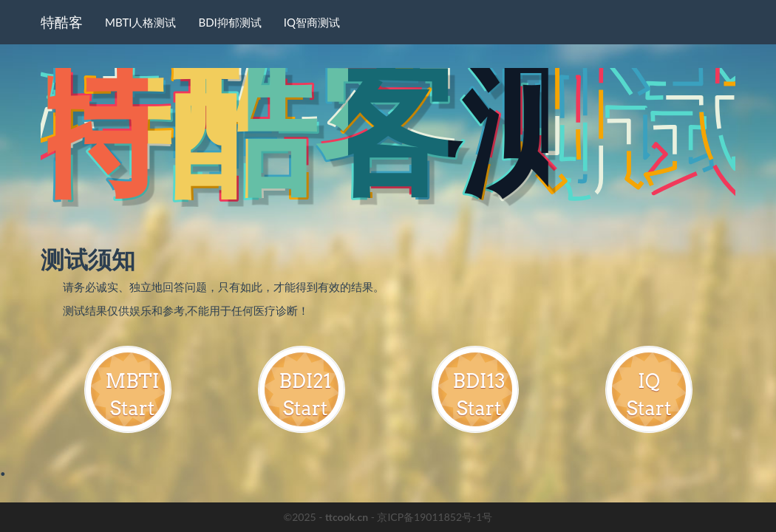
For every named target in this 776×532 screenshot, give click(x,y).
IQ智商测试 (312, 22)
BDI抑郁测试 (229, 22)
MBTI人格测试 (140, 22)
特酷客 (62, 22)
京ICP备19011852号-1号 (435, 517)
